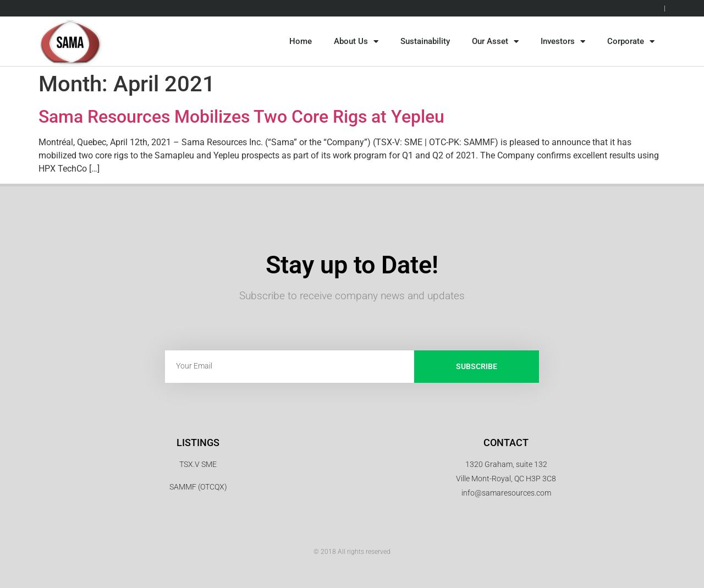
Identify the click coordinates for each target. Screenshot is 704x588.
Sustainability (425, 41)
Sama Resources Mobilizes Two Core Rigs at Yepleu (241, 117)
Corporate (631, 42)
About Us (356, 42)
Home (301, 41)
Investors (563, 42)
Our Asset (495, 42)
